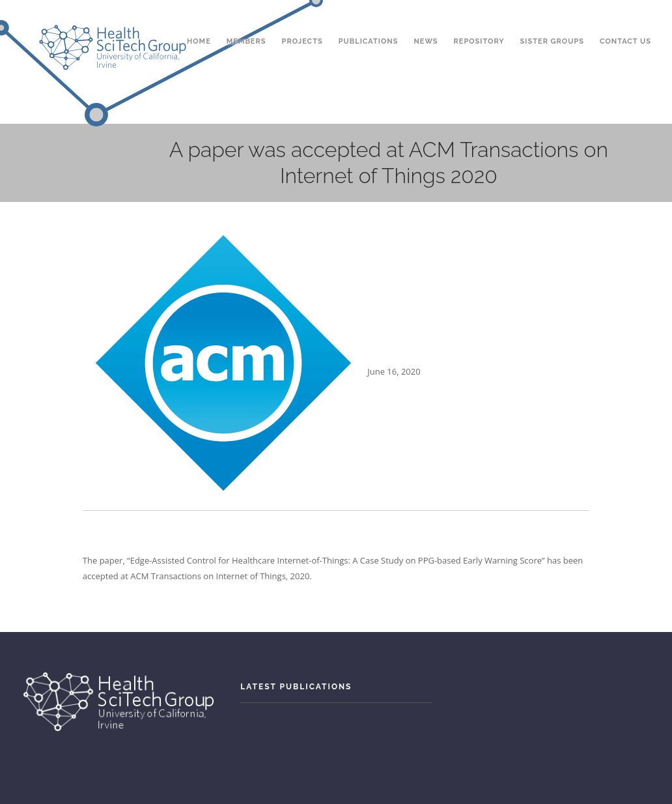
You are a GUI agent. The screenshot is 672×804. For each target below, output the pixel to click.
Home (199, 19)
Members (246, 19)
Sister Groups (552, 19)
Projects (302, 19)
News (426, 19)
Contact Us (625, 19)
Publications (369, 19)
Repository (479, 19)
